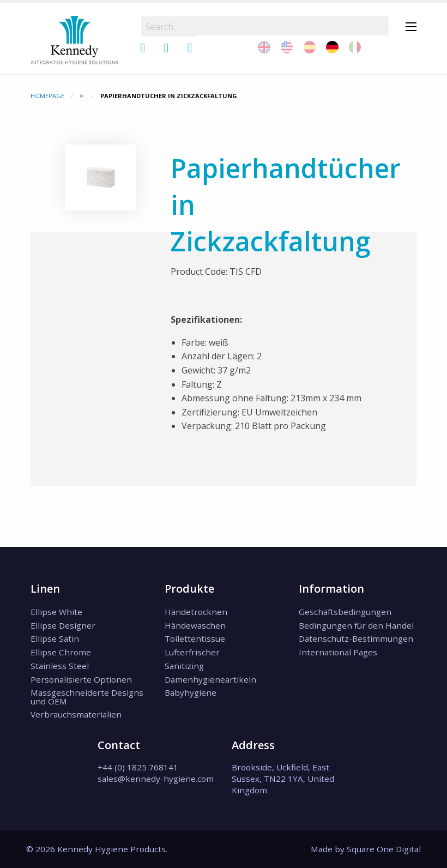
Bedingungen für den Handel (356, 625)
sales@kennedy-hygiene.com (156, 779)
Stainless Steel (60, 666)
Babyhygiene (191, 692)
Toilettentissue (195, 638)
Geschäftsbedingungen (345, 612)
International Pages (338, 652)
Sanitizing (184, 666)
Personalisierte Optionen (81, 679)
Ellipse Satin (55, 638)
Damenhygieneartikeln (210, 679)
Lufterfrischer (192, 652)
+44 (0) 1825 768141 (138, 767)
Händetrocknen (196, 612)
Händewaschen (195, 625)
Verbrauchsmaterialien (76, 714)
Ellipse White (56, 612)
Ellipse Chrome (61, 652)
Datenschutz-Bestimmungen (356, 638)
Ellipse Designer (63, 625)
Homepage (47, 96)
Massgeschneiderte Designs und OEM (87, 697)
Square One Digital (384, 849)
